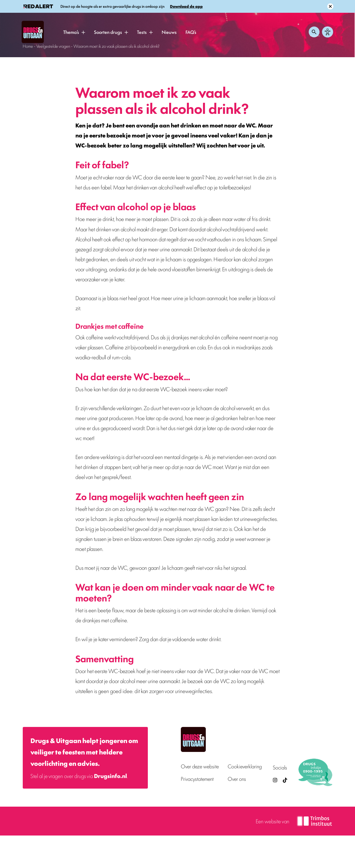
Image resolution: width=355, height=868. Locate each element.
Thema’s (71, 32)
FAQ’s (191, 32)
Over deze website (200, 766)
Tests (142, 32)
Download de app (186, 6)
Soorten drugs (108, 32)
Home (28, 46)
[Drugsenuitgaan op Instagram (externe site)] (275, 780)
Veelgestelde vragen (53, 46)
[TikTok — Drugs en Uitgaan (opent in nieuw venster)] (285, 780)
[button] (83, 32)
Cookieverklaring (245, 766)
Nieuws (169, 32)
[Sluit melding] (330, 6)
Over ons (237, 779)
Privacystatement (197, 779)
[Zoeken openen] (314, 32)
